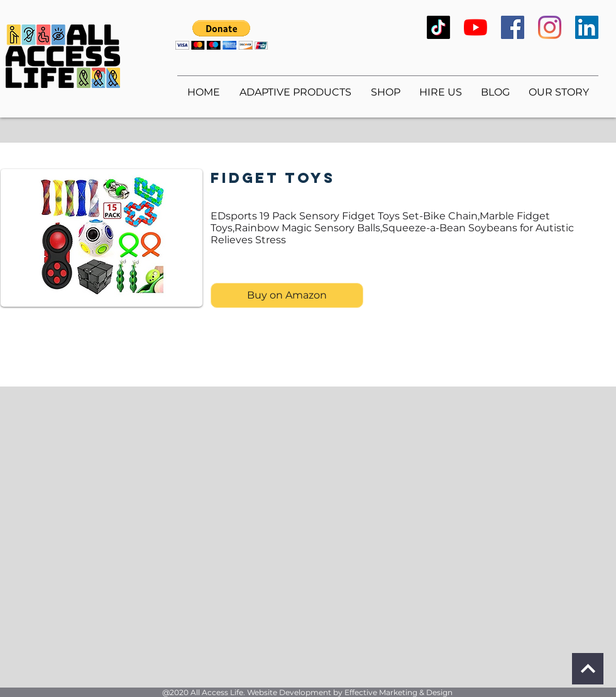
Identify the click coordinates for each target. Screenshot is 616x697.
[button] (222, 35)
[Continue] (588, 669)
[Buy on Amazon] (287, 295)
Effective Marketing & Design (399, 692)
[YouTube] (476, 27)
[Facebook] (513, 27)
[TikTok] (438, 27)
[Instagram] (550, 27)
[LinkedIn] (587, 27)
